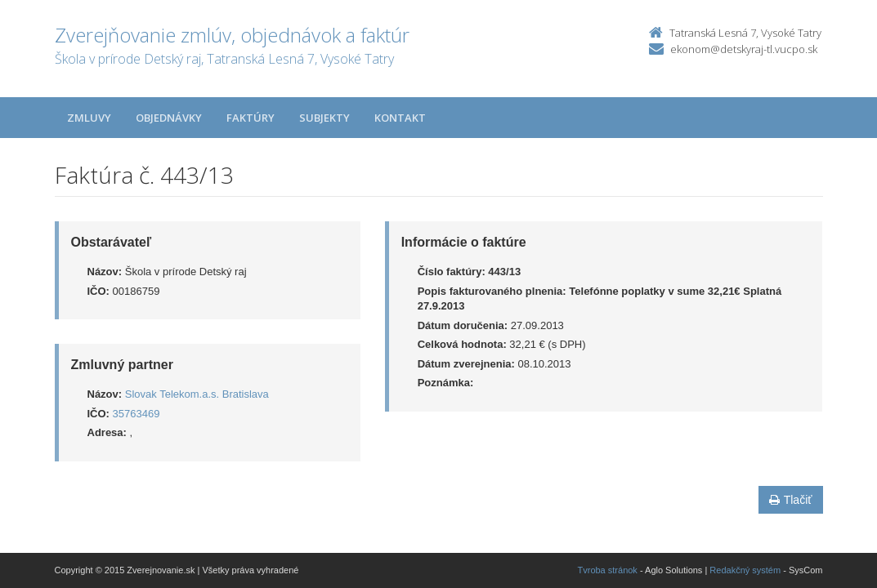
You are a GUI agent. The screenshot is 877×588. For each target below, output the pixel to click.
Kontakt (400, 118)
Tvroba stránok (608, 570)
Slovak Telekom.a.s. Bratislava (197, 394)
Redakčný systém (745, 570)
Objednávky (169, 118)
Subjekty (324, 118)
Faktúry (251, 118)
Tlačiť (791, 500)
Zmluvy (89, 118)
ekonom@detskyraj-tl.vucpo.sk (744, 49)
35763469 (136, 414)
